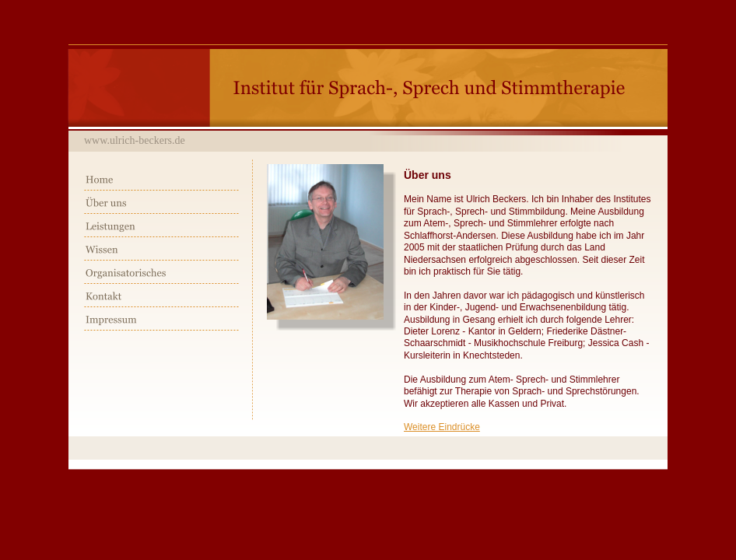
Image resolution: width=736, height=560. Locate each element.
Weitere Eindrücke (442, 427)
